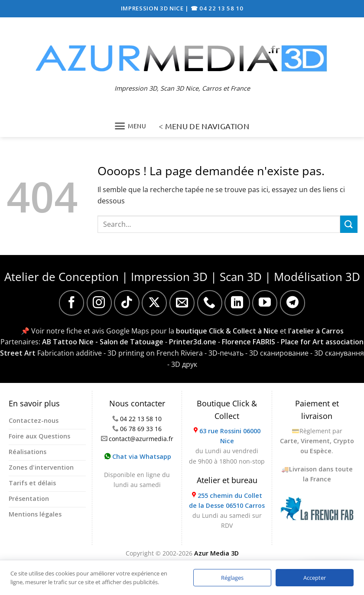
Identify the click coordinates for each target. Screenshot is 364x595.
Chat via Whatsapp (138, 456)
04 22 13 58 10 (141, 419)
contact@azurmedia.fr (141, 439)
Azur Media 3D (216, 553)
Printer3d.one (193, 342)
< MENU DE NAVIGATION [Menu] (204, 126)
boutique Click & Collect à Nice (227, 331)
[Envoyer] (349, 224)
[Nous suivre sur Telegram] (292, 303)
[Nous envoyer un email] (182, 303)
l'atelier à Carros (316, 331)
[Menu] (130, 126)
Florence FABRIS (249, 342)
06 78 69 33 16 (141, 429)
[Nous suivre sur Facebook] (71, 303)
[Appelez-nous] (210, 303)
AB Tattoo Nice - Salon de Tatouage (103, 342)
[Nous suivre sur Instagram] (99, 303)
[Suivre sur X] (154, 303)
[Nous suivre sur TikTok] (127, 303)
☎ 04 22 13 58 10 (217, 8)
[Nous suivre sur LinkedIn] (237, 303)
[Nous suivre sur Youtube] (265, 303)
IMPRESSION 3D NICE (153, 8)
